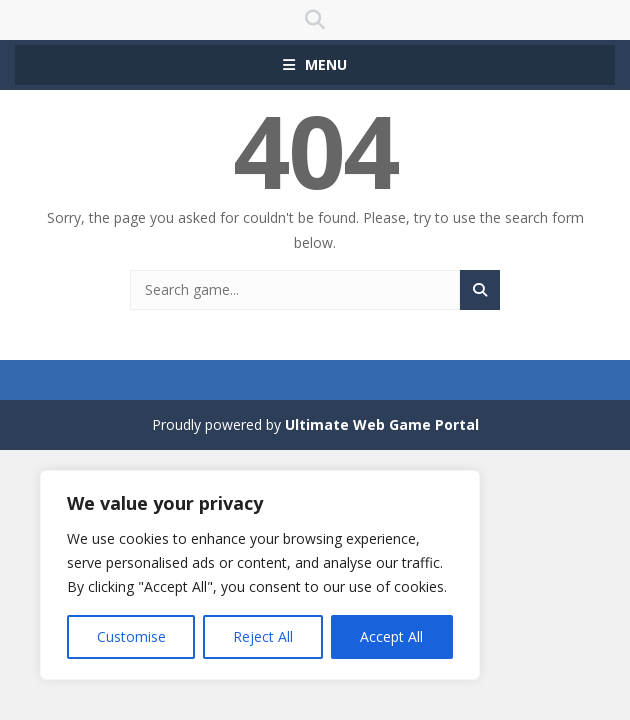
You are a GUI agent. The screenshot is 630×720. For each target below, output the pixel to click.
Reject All (263, 636)
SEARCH (315, 20)
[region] (260, 575)
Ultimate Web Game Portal (382, 424)
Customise (131, 636)
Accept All (391, 636)
